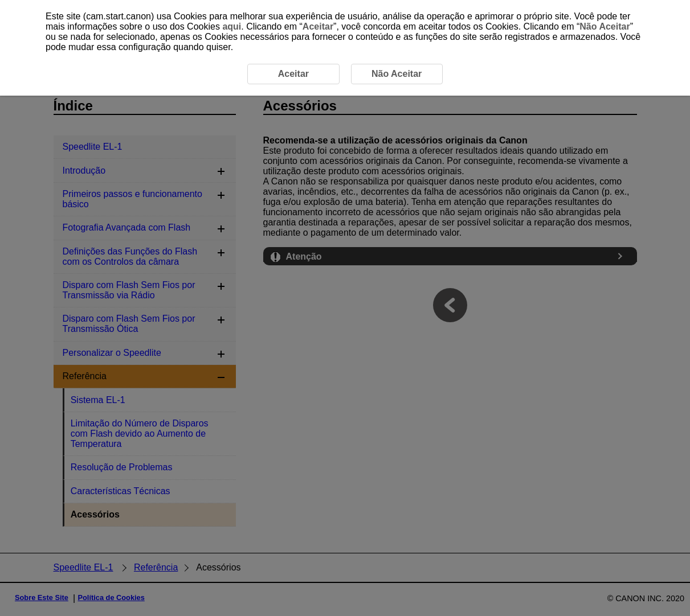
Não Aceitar (605, 26)
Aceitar (318, 26)
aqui (232, 26)
